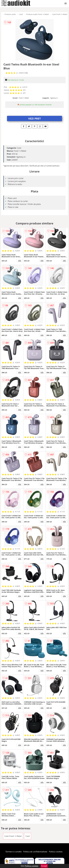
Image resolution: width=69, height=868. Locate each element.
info (20, 261)
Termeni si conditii (13, 852)
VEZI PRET (35, 118)
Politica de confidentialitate (35, 852)
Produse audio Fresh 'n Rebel (37, 14)
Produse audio (10, 14)
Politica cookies (56, 852)
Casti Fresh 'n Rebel (60, 14)
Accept (44, 866)
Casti (21, 14)
